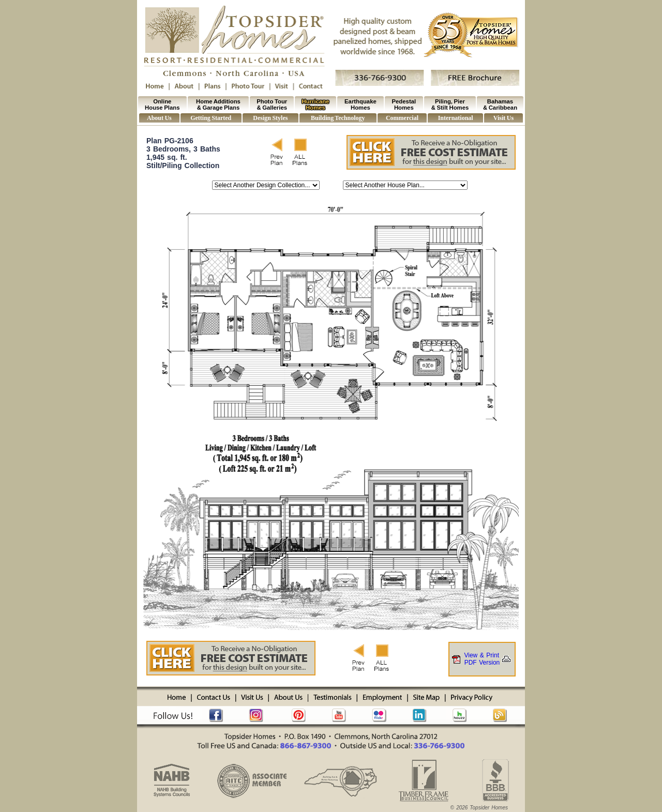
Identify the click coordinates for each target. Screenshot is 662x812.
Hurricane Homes (316, 104)
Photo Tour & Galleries (272, 104)
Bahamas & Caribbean (500, 104)
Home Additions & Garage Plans (218, 104)
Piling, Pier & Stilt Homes (450, 104)
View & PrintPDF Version (482, 659)
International (456, 118)
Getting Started (211, 118)
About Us (159, 118)
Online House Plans (162, 104)
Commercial (402, 118)
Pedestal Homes (404, 104)
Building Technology (338, 118)
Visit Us (503, 118)
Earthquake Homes (360, 104)
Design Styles (270, 118)
